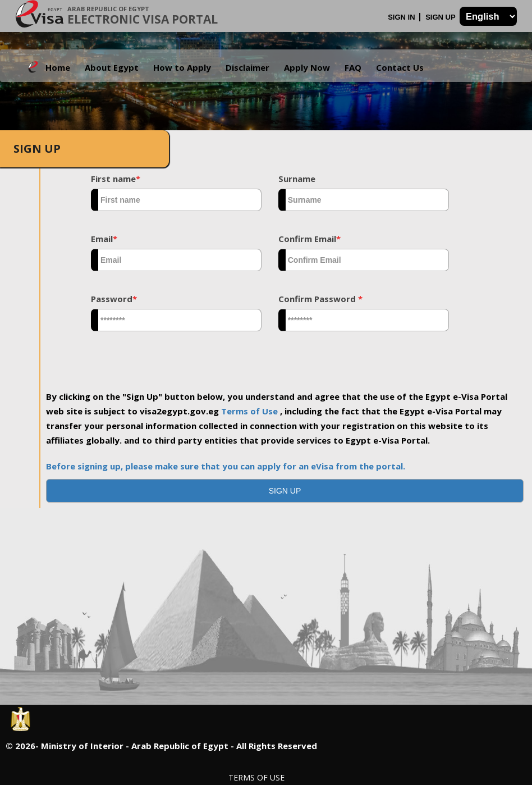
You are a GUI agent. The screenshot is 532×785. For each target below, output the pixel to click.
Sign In (402, 17)
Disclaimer (247, 67)
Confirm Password (320, 299)
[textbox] (176, 200)
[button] (285, 491)
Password (114, 299)
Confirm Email (309, 239)
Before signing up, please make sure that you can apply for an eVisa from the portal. (226, 466)
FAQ (353, 67)
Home (58, 67)
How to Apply (182, 67)
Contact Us (400, 67)
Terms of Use (251, 411)
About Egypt (112, 67)
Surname (297, 179)
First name (116, 179)
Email (104, 239)
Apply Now (307, 67)
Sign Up (441, 17)
